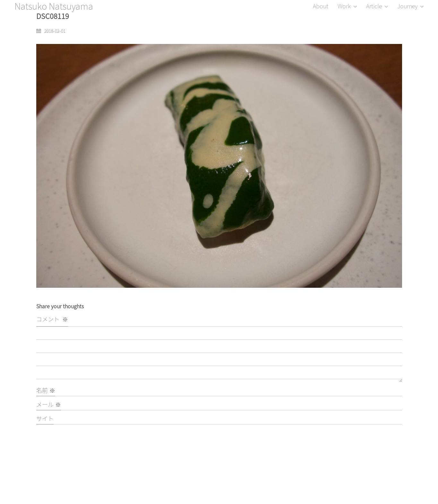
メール (49, 404)
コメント (52, 319)
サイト (45, 419)
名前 (46, 390)
